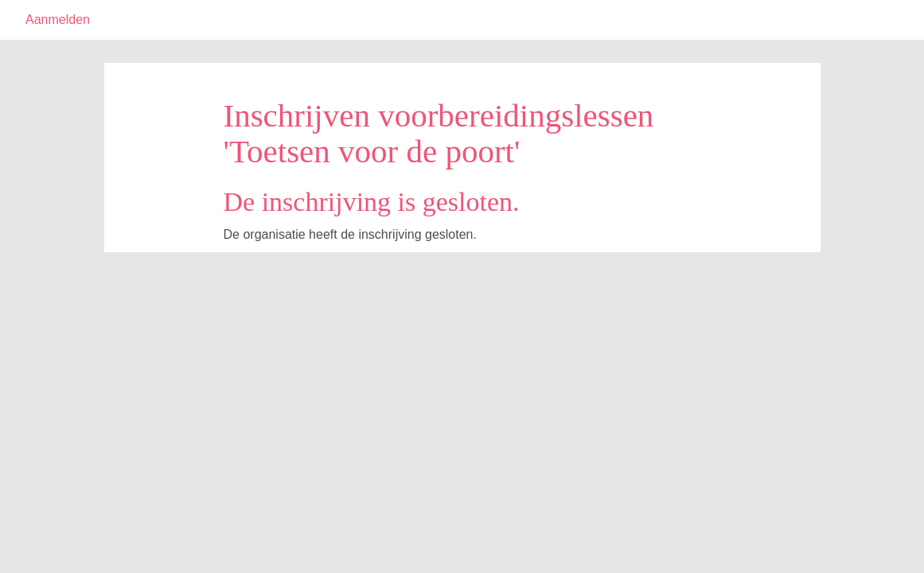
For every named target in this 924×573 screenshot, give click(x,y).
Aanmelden (58, 19)
